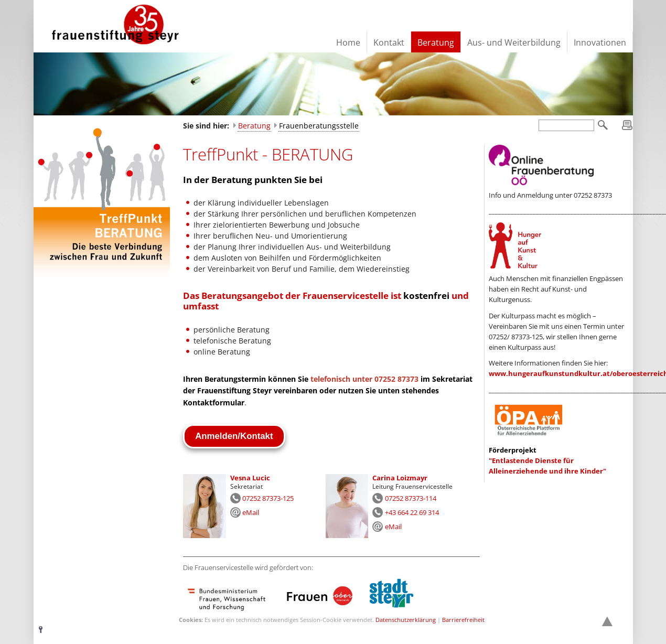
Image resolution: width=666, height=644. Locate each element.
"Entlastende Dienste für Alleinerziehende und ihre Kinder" (547, 461)
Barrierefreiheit (463, 620)
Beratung (254, 126)
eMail (251, 512)
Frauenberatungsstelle (319, 126)
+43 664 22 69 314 (412, 512)
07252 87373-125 (268, 498)
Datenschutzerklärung (406, 620)
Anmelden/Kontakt (234, 436)
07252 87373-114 (411, 498)
